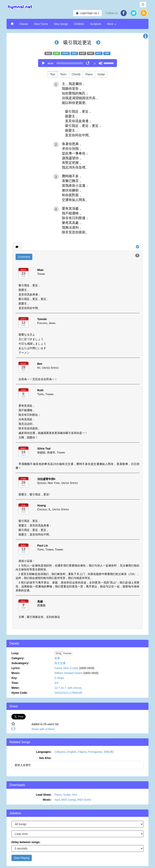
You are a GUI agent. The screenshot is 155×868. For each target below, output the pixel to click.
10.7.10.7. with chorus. (68, 688)
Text (53, 74)
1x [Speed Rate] (95, 63)
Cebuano (60, 752)
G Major (59, 678)
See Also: (45, 758)
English (72, 752)
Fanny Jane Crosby (66, 668)
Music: (16, 673)
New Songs (61, 24)
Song (58, 653)
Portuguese (95, 752)
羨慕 (57, 658)
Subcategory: (20, 663)
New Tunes (41, 24)
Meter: (16, 688)
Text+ (63, 74)
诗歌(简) (109, 752)
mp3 (57, 800)
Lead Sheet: (44, 795)
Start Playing (22, 858)
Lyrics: (16, 668)
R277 (99, 53)
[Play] (43, 63)
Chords (76, 74)
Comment (24, 257)
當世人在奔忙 (23, 765)
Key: (14, 678)
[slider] (70, 63)
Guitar (101, 74)
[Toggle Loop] (88, 63)
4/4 (56, 683)
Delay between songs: (26, 842)
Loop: (15, 653)
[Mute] (101, 63)
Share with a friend (43, 729)
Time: (15, 683)
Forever (67, 653)
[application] (77, 63)
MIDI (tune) (84, 800)
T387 (107, 53)
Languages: (44, 752)
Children (79, 24)
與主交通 (60, 663)
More (112, 24)
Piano (89, 74)
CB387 (65, 53)
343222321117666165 (68, 693)
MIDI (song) (69, 800)
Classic (24, 24)
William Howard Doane (68, 673)
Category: (18, 658)
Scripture (96, 24)
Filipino (82, 752)
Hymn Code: (20, 693)
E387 (74, 53)
